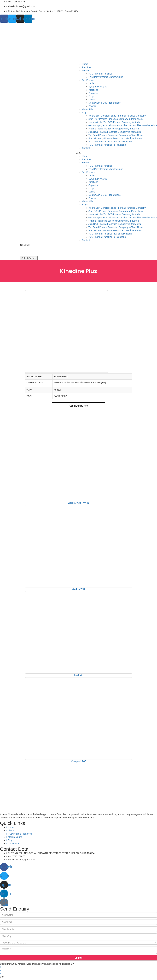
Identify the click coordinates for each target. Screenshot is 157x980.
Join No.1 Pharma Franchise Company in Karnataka (115, 132)
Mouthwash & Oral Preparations (105, 103)
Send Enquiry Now (79, 406)
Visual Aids (87, 109)
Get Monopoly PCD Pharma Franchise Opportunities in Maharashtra (123, 125)
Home (85, 64)
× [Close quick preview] (1, 970)
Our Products (89, 80)
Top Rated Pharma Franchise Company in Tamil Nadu (116, 135)
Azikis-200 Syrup (78, 503)
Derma (92, 100)
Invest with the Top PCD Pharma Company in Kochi (114, 122)
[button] (116, 153)
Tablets (92, 83)
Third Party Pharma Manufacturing (106, 77)
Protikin (79, 675)
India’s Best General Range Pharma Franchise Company (117, 116)
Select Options (29, 258)
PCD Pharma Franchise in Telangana (107, 145)
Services (86, 70)
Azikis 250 (78, 589)
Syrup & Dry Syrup (98, 87)
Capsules (93, 93)
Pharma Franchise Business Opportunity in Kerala (114, 129)
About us (86, 67)
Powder (92, 106)
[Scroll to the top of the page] (0, 967)
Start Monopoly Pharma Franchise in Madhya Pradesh (116, 138)
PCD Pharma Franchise (100, 74)
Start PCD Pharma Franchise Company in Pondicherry (116, 119)
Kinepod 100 (78, 761)
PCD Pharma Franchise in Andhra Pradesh (110, 142)
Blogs (85, 112)
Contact (86, 148)
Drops (91, 96)
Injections (93, 90)
